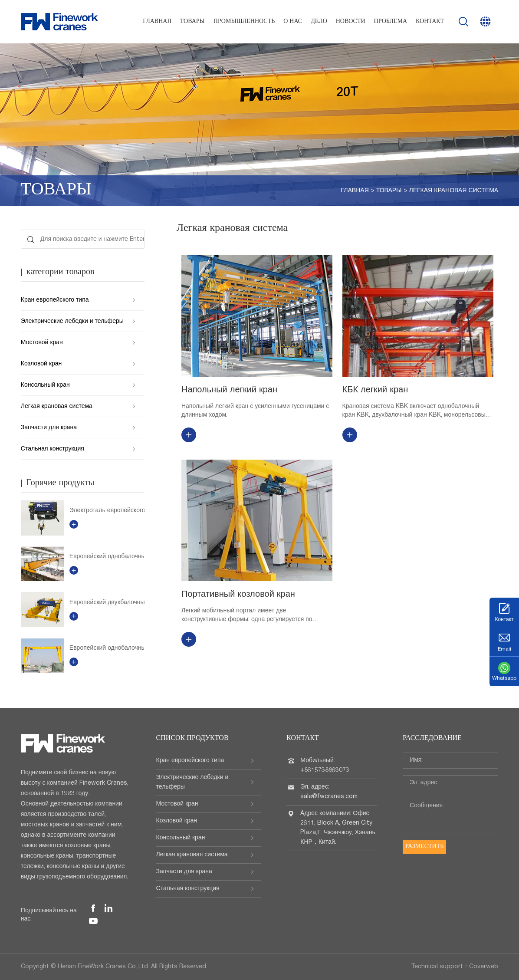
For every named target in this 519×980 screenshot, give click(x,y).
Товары (192, 22)
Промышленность (244, 22)
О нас (293, 22)
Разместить (424, 847)
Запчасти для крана (49, 428)
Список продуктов (192, 739)
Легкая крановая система (454, 191)
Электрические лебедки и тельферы (72, 322)
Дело (319, 22)
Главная (157, 22)
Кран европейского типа (55, 300)
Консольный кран (45, 385)
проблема (391, 22)
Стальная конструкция (53, 449)
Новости (351, 22)
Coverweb (484, 967)
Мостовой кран (42, 343)
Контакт (430, 22)
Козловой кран (41, 364)
